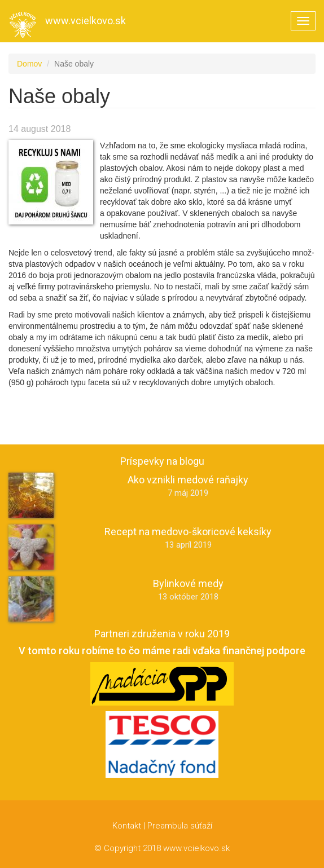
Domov (29, 64)
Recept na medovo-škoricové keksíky (188, 532)
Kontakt (127, 826)
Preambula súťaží (180, 826)
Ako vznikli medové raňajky (188, 480)
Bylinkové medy (188, 583)
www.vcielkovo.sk (86, 21)
